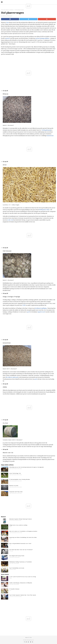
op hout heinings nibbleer (42, 38)
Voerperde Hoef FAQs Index (16, 492)
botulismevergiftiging (41, 308)
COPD (24, 305)
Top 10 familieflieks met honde (17, 568)
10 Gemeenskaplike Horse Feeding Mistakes (20, 479)
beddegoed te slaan (44, 210)
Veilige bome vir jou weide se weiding (18, 525)
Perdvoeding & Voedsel (19, 10)
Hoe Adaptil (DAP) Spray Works (17, 556)
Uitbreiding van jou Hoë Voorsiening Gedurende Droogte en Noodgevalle (26, 467)
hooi (8, 23)
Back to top (28, 638)
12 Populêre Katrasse (14, 589)
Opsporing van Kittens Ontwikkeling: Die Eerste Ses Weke (23, 537)
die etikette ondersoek (12, 377)
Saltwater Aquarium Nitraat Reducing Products (20, 519)
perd (29, 312)
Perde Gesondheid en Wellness (7, 10)
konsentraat (50, 136)
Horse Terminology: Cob (15, 473)
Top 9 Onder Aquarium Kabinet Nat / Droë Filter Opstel (23, 595)
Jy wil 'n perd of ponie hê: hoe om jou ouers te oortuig (22, 577)
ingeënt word (41, 312)
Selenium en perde (14, 486)
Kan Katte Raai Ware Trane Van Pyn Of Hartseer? (21, 550)
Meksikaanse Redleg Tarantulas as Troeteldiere (21, 562)
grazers (8, 38)
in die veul (10, 220)
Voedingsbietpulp (46, 130)
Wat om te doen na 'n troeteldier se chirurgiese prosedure (23, 531)
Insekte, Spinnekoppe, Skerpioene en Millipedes (21, 583)
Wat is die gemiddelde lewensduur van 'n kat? (20, 543)
